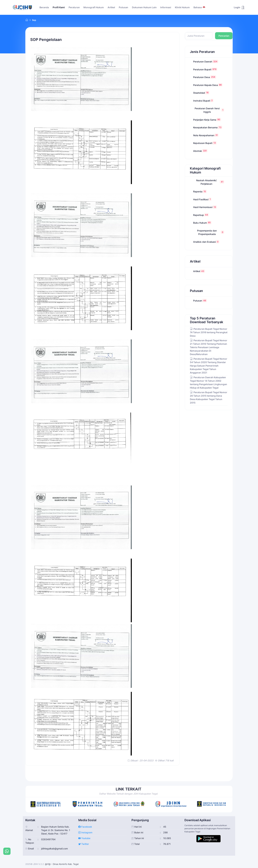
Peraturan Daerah (206, 61)
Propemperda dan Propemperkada (211, 232)
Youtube (84, 838)
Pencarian (224, 36)
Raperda (200, 191)
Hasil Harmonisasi (205, 207)
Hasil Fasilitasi (202, 199)
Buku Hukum (202, 223)
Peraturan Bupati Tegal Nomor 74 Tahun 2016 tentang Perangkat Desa (209, 332)
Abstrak (200, 151)
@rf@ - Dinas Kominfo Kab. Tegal (62, 864)
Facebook (85, 827)
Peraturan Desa (205, 77)
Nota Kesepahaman (206, 135)
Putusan (200, 300)
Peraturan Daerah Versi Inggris (209, 110)
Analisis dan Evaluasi (206, 242)
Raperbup (201, 215)
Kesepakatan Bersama (208, 127)
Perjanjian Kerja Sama (207, 120)
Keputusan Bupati (205, 143)
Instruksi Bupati (203, 100)
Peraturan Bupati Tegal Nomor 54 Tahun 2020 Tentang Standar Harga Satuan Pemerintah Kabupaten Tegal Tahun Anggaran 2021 (209, 366)
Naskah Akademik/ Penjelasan (210, 182)
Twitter (84, 844)
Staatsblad (201, 93)
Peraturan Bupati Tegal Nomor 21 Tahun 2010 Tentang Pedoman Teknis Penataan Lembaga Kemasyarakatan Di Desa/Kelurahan (209, 347)
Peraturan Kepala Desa (208, 85)
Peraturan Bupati (205, 69)
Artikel (199, 271)
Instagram (85, 832)
